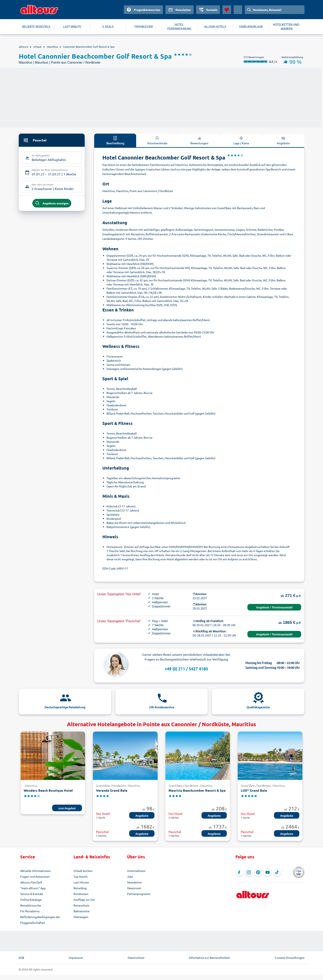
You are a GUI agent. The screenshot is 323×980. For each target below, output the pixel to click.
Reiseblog (80, 888)
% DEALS (108, 27)
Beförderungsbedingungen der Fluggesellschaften (40, 920)
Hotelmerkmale (157, 140)
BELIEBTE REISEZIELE (36, 27)
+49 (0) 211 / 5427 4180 (186, 669)
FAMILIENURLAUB (251, 27)
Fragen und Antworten (35, 876)
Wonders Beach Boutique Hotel (48, 790)
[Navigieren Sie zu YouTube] (268, 872)
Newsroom (134, 888)
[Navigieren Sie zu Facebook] (239, 872)
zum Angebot (67, 808)
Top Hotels (81, 876)
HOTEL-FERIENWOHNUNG (180, 27)
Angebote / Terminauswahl (274, 607)
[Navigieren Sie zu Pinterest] (258, 872)
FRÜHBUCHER (144, 27)
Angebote (283, 140)
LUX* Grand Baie (254, 790)
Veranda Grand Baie (112, 790)
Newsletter (135, 882)
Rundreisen (81, 894)
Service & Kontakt (32, 894)
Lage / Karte (241, 140)
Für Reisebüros (30, 911)
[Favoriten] (227, 10)
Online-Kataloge (31, 900)
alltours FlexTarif (31, 882)
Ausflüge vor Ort (84, 900)
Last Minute (81, 882)
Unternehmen (136, 871)
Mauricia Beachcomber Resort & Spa (197, 790)
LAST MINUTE (72, 27)
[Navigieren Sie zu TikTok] (277, 872)
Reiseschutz (81, 905)
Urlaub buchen (83, 871)
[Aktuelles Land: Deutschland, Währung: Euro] (238, 10)
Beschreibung (115, 140)
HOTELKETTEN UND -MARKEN (287, 27)
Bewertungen (199, 140)
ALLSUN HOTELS (215, 27)
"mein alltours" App (33, 888)
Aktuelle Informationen (35, 871)
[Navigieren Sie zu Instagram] (249, 872)
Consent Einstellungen (290, 958)
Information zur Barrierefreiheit (209, 958)
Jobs (130, 876)
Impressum (76, 958)
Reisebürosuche (31, 905)
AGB (21, 958)
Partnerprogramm (139, 894)
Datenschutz (136, 958)
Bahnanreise (82, 911)
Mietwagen (81, 917)
